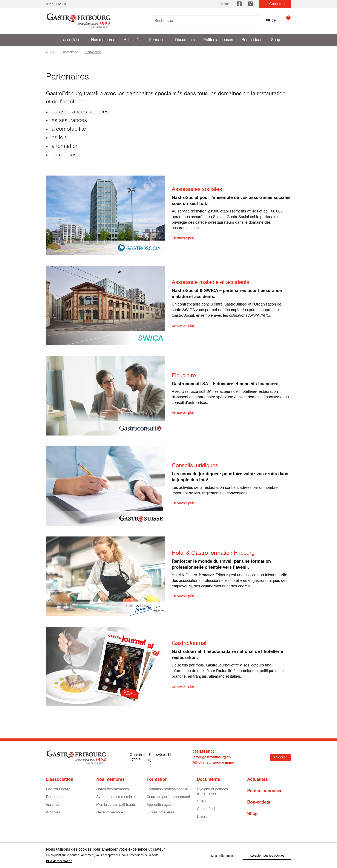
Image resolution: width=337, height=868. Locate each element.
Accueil (51, 52)
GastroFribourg (58, 789)
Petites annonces (218, 40)
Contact (225, 4)
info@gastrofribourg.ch (212, 757)
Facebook (239, 4)
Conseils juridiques (199, 466)
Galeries (53, 804)
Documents (185, 40)
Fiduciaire (186, 376)
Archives (53, 812)
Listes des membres (113, 789)
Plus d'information (59, 861)
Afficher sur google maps (213, 762)
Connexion (275, 4)
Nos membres (103, 40)
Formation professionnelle (167, 789)
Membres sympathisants (116, 804)
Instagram (250, 4)
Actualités (132, 40)
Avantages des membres (116, 796)
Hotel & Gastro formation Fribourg (220, 553)
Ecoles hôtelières (160, 812)
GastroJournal (192, 643)
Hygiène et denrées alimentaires (212, 791)
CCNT (202, 801)
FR (271, 21)
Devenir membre (110, 812)
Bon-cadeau (252, 40)
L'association (71, 40)
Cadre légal (206, 808)
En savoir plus (184, 238)
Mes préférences (221, 855)
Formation (158, 40)
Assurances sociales (201, 189)
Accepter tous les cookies (267, 855)
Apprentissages (159, 804)
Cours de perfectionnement (168, 796)
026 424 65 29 (56, 4)
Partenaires (55, 796)
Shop (276, 40)
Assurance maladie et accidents (218, 282)
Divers (202, 816)
